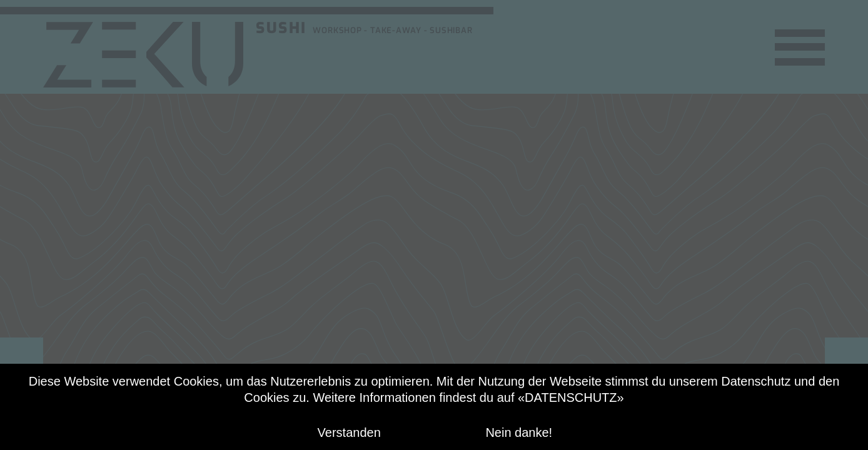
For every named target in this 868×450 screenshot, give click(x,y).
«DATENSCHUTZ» (571, 397)
